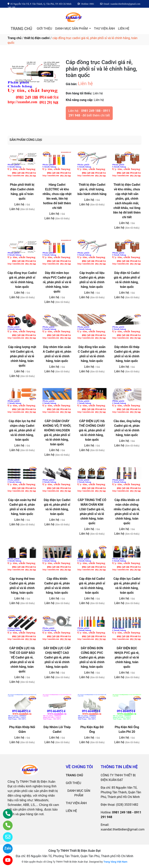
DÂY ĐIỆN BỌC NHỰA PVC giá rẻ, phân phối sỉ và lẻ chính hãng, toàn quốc (127, 657)
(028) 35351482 (127, 805)
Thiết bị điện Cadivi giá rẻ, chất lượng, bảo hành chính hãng (92, 189)
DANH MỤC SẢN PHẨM (72, 29)
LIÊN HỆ (124, 29)
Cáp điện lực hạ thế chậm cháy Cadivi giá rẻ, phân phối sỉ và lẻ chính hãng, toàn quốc (22, 430)
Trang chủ (14, 38)
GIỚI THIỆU (44, 29)
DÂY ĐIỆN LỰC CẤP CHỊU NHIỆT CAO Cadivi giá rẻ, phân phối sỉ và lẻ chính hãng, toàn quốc (57, 657)
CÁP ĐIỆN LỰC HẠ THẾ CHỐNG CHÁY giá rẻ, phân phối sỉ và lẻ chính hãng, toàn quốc (92, 430)
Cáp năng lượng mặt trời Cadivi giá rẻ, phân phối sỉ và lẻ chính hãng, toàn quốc (22, 356)
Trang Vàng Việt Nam (115, 862)
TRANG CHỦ (21, 29)
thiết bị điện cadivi (37, 38)
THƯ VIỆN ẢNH (104, 29)
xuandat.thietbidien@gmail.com (123, 829)
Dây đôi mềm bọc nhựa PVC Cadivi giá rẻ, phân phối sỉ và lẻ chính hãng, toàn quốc (57, 282)
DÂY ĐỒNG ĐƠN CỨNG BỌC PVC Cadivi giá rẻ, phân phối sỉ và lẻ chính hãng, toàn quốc (92, 657)
